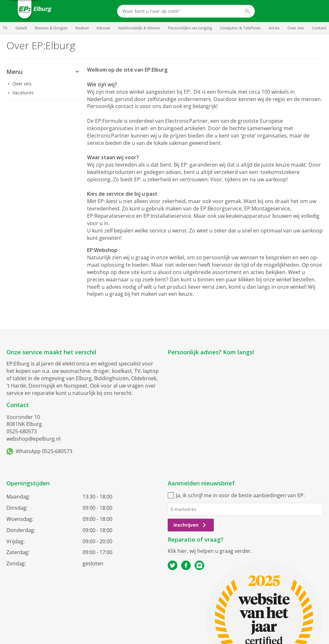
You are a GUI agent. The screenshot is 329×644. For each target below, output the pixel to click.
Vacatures (23, 93)
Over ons (296, 28)
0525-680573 (22, 431)
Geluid (21, 28)
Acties (274, 28)
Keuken (82, 28)
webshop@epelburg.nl (33, 439)
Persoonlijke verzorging (190, 28)
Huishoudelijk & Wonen (139, 28)
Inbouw (103, 28)
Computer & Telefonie (240, 28)
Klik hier (177, 551)
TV (5, 28)
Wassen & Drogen (51, 28)
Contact (319, 28)
